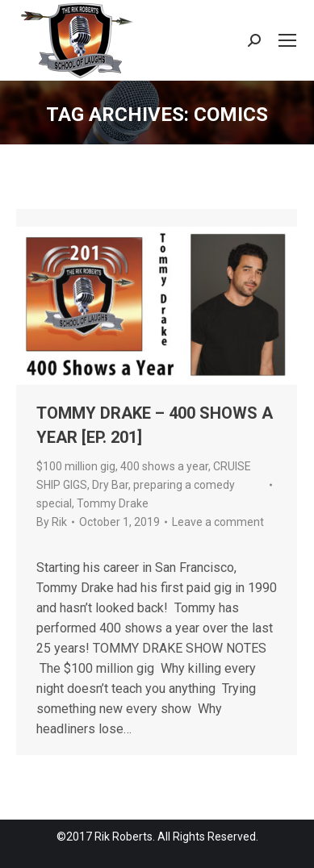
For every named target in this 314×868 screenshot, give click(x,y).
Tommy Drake (113, 503)
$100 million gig (76, 466)
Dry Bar (110, 485)
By (52, 522)
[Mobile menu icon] (287, 40)
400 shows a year (164, 466)
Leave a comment (218, 522)
